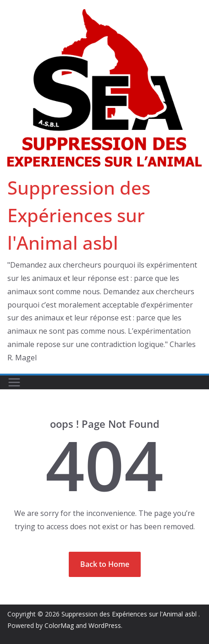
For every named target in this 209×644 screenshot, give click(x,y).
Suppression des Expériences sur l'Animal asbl (79, 215)
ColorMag (59, 625)
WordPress (105, 625)
